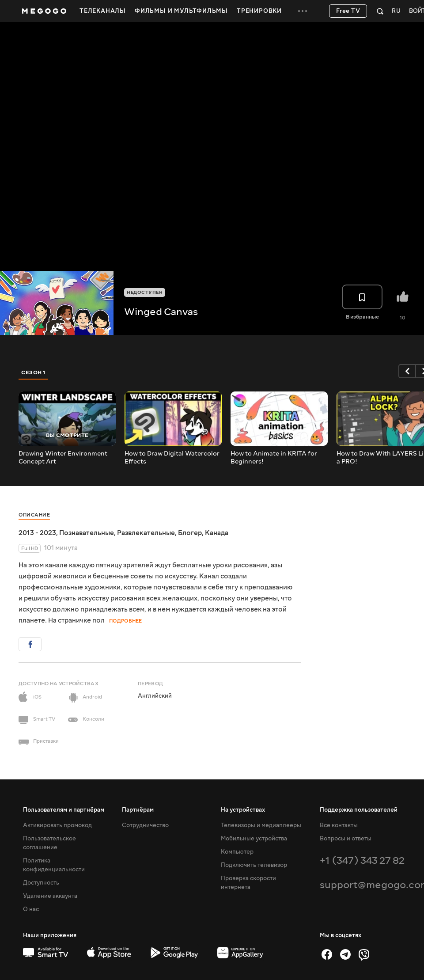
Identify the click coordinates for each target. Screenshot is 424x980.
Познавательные (87, 533)
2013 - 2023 (37, 533)
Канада (217, 533)
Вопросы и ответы (346, 839)
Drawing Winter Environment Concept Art (63, 458)
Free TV (348, 11)
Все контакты (339, 825)
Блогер (190, 533)
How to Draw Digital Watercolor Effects (172, 458)
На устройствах (243, 810)
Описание (34, 515)
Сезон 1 (34, 372)
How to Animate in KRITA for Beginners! (274, 458)
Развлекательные (146, 533)
